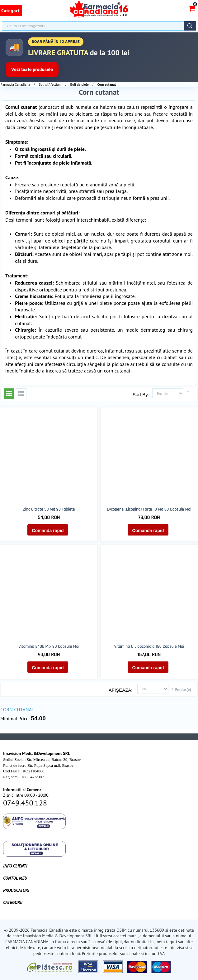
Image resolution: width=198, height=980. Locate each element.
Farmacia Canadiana (15, 84)
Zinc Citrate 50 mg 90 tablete (49, 509)
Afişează (120, 690)
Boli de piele (80, 84)
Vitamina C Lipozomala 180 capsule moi (149, 646)
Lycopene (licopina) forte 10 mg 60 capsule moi (149, 509)
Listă (21, 394)
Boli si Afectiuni (50, 84)
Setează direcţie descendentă (188, 393)
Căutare (190, 26)
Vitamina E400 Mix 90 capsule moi (49, 646)
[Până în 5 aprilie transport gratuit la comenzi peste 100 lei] (99, 57)
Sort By (140, 394)
